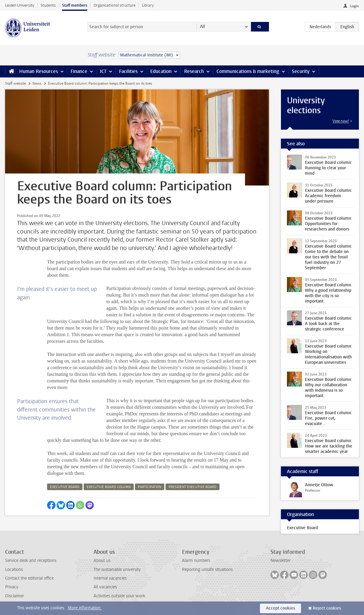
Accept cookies (280, 608)
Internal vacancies (110, 578)
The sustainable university (117, 570)
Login (354, 6)
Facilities (128, 71)
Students (48, 5)
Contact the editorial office (29, 578)
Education (161, 71)
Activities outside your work (119, 596)
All (203, 27)
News (37, 83)
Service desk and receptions (31, 561)
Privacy (12, 587)
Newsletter (280, 561)
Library (148, 5)
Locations (14, 570)
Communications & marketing (248, 71)
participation (150, 487)
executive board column (109, 487)
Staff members (75, 5)
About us (102, 561)
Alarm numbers (196, 561)
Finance (79, 71)
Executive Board (302, 528)
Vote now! (341, 121)
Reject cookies (327, 608)
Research (194, 71)
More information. (85, 608)
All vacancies (105, 587)
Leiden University (20, 5)
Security (301, 71)
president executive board (192, 487)
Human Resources (39, 71)
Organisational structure (115, 5)
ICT (103, 71)
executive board (65, 487)
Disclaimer (15, 596)
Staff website (15, 83)
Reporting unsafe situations (207, 570)
